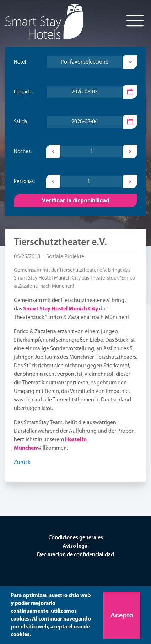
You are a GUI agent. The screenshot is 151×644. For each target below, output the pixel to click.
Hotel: (21, 62)
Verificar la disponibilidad (75, 201)
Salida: (21, 122)
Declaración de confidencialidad (75, 555)
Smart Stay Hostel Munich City (61, 309)
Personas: (24, 182)
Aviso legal (76, 546)
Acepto (122, 615)
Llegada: (23, 92)
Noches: (23, 152)
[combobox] (84, 62)
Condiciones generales (76, 538)
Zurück (22, 462)
